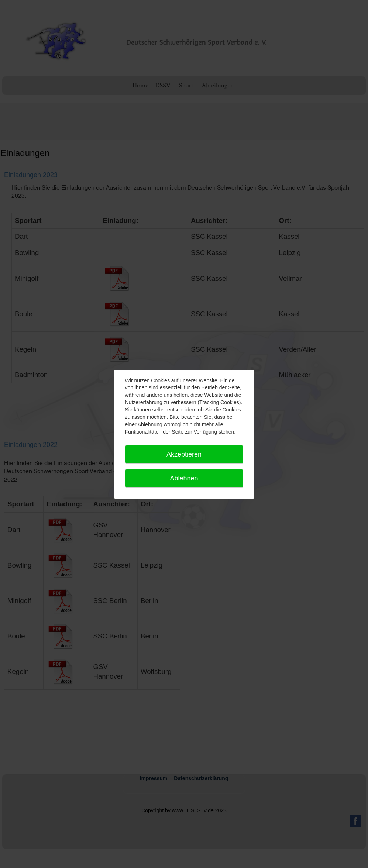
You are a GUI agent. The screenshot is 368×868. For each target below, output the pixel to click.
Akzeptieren (184, 454)
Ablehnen (184, 478)
